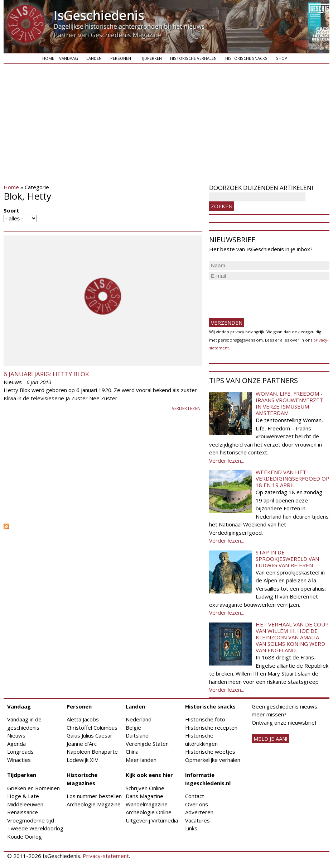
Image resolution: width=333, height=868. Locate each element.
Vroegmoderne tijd (31, 820)
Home (48, 58)
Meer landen (141, 760)
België (133, 728)
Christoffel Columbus (92, 728)
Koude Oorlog (25, 836)
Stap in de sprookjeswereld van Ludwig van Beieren (287, 559)
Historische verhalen (193, 58)
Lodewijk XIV (82, 760)
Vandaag (69, 58)
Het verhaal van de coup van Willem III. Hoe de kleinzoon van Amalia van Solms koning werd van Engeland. (292, 637)
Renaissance (23, 812)
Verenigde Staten (147, 744)
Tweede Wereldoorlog (35, 828)
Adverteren (199, 812)
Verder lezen (186, 408)
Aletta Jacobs (83, 719)
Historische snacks (246, 58)
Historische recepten (211, 728)
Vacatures (197, 820)
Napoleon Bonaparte (92, 752)
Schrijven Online (145, 788)
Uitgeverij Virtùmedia (152, 820)
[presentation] (264, 296)
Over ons (197, 804)
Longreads (20, 752)
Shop (282, 58)
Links (191, 828)
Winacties (19, 760)
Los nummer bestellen (94, 796)
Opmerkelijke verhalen (213, 760)
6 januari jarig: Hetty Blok (46, 374)
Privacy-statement (106, 856)
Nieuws (16, 735)
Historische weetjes (210, 752)
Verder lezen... (227, 461)
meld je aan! (270, 739)
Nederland (139, 719)
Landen (94, 58)
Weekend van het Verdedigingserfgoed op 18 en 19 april (293, 478)
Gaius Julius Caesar (90, 735)
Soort (11, 210)
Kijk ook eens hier (149, 775)
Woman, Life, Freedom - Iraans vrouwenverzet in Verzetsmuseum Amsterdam (289, 403)
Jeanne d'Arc (82, 744)
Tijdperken (151, 58)
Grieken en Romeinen (33, 788)
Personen (121, 58)
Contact (195, 796)
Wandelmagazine (147, 804)
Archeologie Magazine (94, 804)
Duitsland (137, 735)
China (132, 752)
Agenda (16, 744)
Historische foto (205, 719)
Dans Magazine (144, 796)
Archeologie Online (149, 812)
